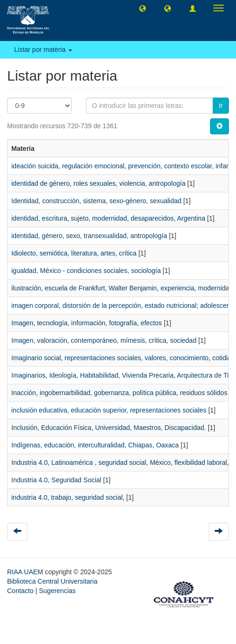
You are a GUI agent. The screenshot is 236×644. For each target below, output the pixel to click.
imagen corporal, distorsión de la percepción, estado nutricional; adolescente (124, 305)
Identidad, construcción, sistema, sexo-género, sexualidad (96, 201)
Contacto (20, 591)
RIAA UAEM (26, 572)
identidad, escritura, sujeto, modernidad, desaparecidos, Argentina (108, 218)
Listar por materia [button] (43, 50)
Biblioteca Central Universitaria (52, 581)
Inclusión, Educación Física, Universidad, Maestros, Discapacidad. (109, 428)
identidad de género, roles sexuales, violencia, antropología (98, 183)
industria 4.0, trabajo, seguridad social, (68, 497)
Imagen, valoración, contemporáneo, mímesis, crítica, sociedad (104, 340)
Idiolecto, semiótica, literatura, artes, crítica (74, 253)
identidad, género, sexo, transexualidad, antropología (89, 236)
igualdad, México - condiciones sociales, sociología (86, 271)
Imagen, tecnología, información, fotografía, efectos (87, 323)
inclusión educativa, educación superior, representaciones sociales (109, 410)
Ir (221, 106)
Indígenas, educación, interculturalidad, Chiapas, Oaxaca (95, 445)
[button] (143, 8)
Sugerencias (57, 591)
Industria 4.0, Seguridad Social (56, 480)
